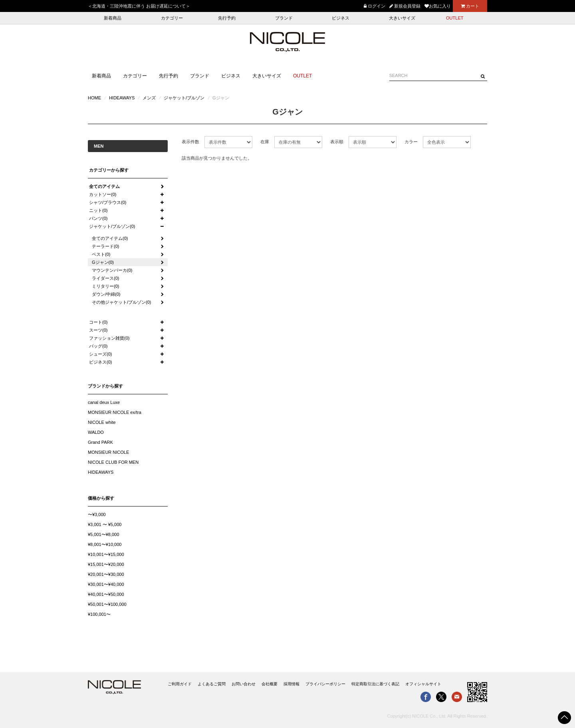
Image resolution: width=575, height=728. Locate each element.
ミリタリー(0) (105, 286)
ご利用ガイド (180, 684)
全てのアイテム (104, 186)
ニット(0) (98, 210)
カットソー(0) (103, 194)
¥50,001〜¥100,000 (107, 604)
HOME (94, 98)
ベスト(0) (101, 254)
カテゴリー (172, 18)
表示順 (337, 142)
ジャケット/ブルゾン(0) (112, 226)
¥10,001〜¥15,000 (106, 554)
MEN (99, 146)
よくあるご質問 (212, 684)
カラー (411, 142)
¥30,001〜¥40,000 (106, 584)
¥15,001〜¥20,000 (106, 564)
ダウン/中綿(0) (106, 294)
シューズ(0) (100, 354)
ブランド (284, 18)
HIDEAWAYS (122, 98)
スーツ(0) (98, 330)
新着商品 (113, 18)
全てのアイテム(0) (110, 238)
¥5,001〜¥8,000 (103, 534)
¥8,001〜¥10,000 (105, 544)
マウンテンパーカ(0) (112, 270)
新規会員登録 (405, 6)
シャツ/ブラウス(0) (108, 202)
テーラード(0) (105, 246)
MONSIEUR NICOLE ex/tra (115, 412)
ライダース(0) (105, 278)
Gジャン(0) (103, 262)
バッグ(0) (98, 346)
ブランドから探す (105, 386)
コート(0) (98, 322)
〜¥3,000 (97, 514)
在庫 (265, 142)
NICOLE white (102, 422)
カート (470, 6)
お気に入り (438, 6)
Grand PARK (100, 442)
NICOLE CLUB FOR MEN (113, 462)
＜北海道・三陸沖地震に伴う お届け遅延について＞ (139, 6)
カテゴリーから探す (109, 170)
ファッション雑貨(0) (109, 338)
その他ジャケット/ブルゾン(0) (122, 302)
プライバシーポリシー (325, 684)
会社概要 (270, 684)
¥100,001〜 (99, 614)
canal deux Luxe (104, 402)
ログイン (375, 6)
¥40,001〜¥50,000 (106, 594)
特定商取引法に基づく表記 (375, 684)
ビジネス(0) (100, 362)
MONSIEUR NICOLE (108, 452)
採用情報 (291, 684)
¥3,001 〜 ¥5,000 (105, 524)
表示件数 (190, 142)
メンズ (149, 98)
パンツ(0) (98, 218)
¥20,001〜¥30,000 (106, 574)
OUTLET (455, 18)
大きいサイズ (402, 18)
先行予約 (227, 18)
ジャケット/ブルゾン (184, 98)
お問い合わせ (244, 684)
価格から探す (101, 498)
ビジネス (341, 18)
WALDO (96, 432)
